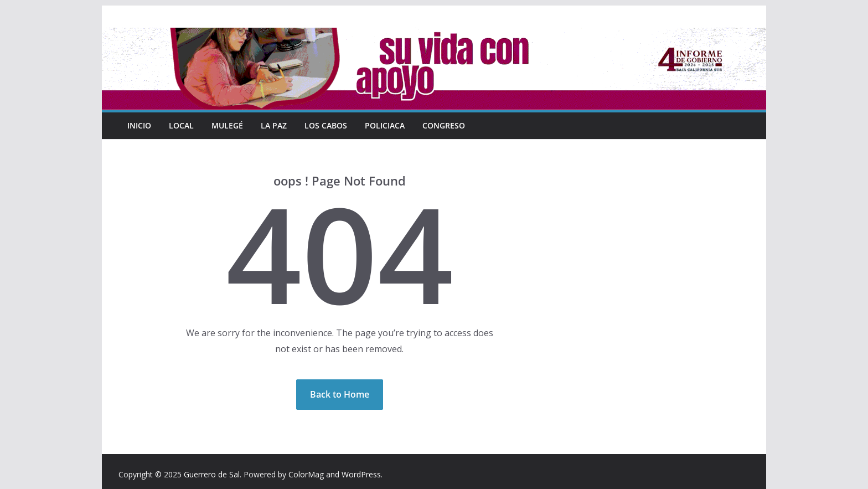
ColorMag (306, 474)
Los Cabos (325, 125)
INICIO (139, 125)
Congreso (443, 125)
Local (182, 125)
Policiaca (384, 125)
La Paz (273, 125)
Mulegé (227, 125)
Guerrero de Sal (212, 474)
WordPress (361, 474)
